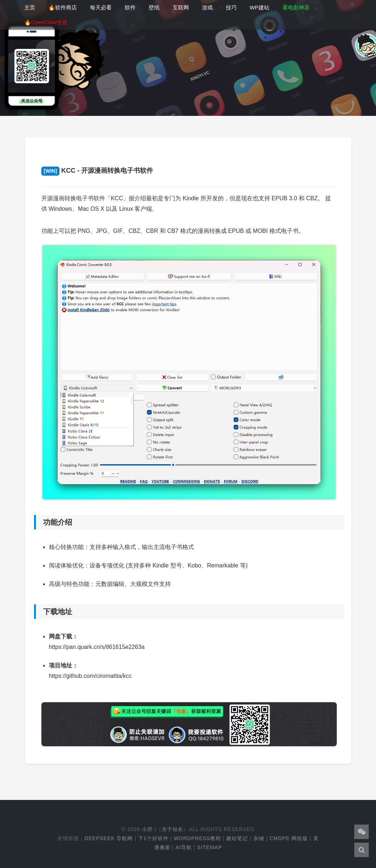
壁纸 (154, 7)
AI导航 (184, 847)
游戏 (207, 7)
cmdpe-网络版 (289, 838)
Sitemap (210, 847)
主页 (30, 7)
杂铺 (259, 838)
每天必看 (101, 7)
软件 (130, 7)
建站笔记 (237, 838)
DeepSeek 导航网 (109, 838)
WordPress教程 (197, 838)
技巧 (231, 7)
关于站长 (173, 829)
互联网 (181, 7)
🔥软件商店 (63, 7)
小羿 (147, 829)
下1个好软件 (153, 838)
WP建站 (260, 7)
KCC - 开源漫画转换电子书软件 (97, 171)
